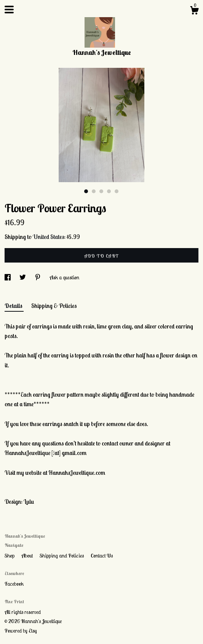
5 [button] (117, 191)
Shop (10, 556)
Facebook (14, 584)
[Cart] (194, 11)
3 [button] (101, 191)
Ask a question (64, 277)
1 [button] (86, 191)
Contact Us (102, 556)
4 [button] (109, 191)
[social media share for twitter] (23, 277)
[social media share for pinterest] (38, 277)
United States (48, 237)
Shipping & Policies (54, 306)
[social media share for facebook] (8, 277)
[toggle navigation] (9, 10)
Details (14, 306)
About (28, 556)
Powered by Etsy (21, 631)
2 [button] (94, 191)
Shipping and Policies (62, 556)
